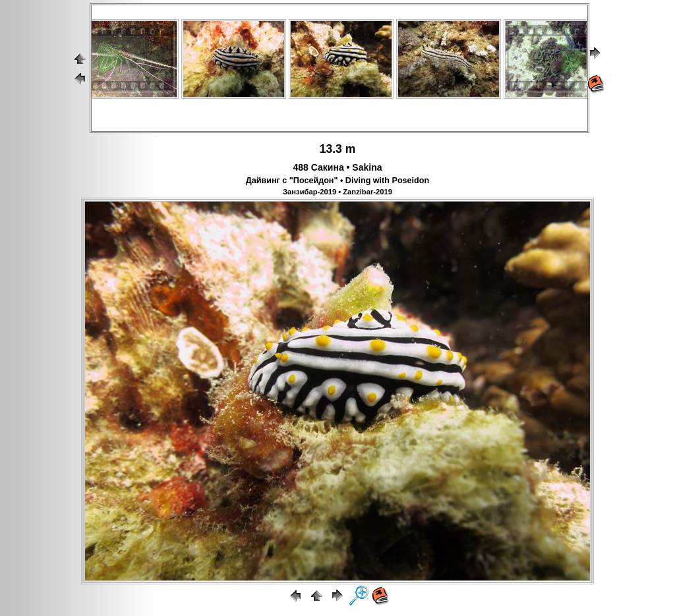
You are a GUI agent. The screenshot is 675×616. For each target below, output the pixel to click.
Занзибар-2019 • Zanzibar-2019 (337, 192)
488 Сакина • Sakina (338, 167)
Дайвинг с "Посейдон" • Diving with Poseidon (337, 181)
